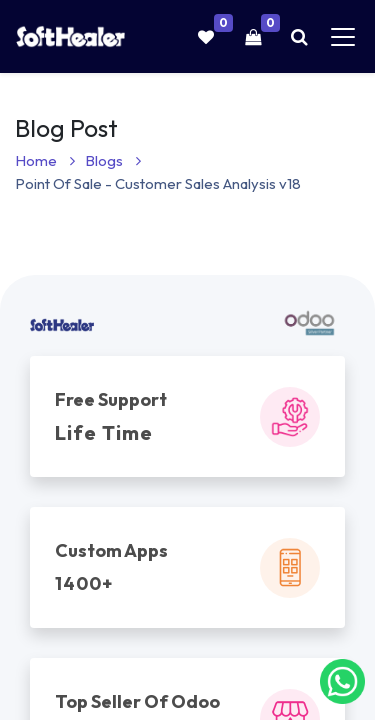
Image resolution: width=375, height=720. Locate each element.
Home (45, 160)
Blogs (113, 160)
